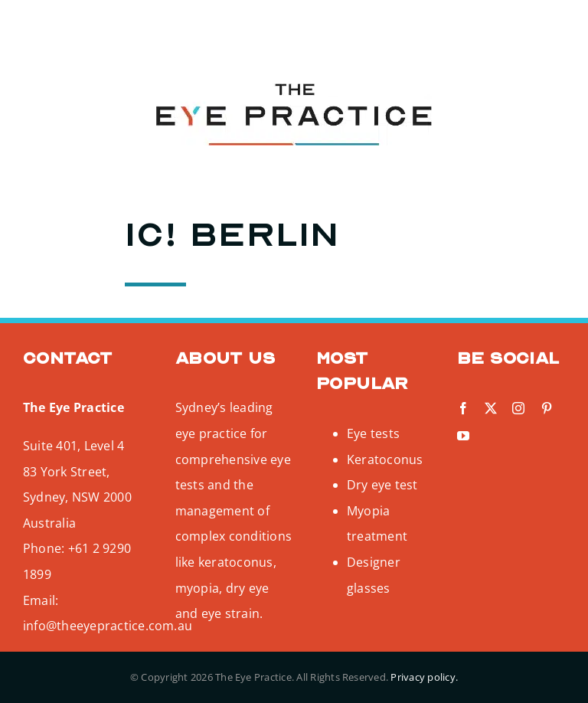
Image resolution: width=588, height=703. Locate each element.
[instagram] (77, 28)
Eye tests (373, 433)
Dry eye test (382, 485)
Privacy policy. (424, 677)
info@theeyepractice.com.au (108, 626)
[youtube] (132, 28)
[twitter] (49, 28)
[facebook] (21, 28)
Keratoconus (385, 459)
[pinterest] (105, 28)
